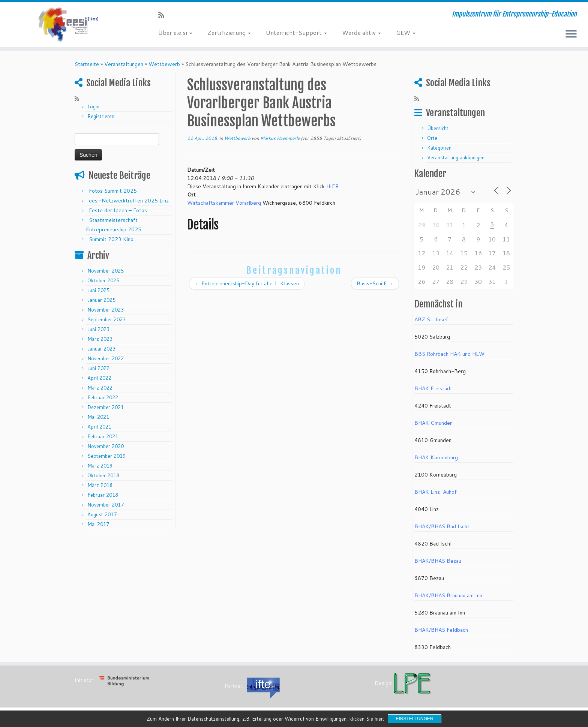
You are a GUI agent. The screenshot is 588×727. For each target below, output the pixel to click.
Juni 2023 (98, 329)
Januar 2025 (101, 300)
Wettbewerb (164, 64)
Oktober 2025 (103, 280)
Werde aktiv (361, 32)
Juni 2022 (98, 368)
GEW (406, 32)
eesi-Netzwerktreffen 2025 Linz (129, 201)
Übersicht (438, 128)
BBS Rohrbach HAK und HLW (449, 354)
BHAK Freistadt (433, 388)
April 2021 (99, 427)
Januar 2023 (101, 349)
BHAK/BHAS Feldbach (441, 630)
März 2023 (100, 339)
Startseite (87, 64)
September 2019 (106, 456)
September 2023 (106, 319)
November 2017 (106, 505)
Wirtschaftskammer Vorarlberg (224, 203)
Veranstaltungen (124, 64)
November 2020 (106, 446)
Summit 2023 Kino (111, 239)
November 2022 (106, 358)
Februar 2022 (103, 397)
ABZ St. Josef (431, 319)
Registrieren (101, 116)
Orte (432, 138)
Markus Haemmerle (280, 138)
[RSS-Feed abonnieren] (164, 15)
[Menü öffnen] (571, 34)
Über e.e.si (175, 32)
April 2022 (99, 378)
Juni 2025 (98, 290)
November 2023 (106, 310)
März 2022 (100, 388)
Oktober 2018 (103, 475)
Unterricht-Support (296, 32)
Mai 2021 (98, 417)
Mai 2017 (98, 524)
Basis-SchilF (375, 283)
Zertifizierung (229, 32)
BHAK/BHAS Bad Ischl (442, 526)
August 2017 (102, 514)
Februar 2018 (103, 495)
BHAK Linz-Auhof (436, 492)
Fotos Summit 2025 (113, 191)
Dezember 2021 (106, 407)
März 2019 (100, 466)
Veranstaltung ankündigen (456, 157)
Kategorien (439, 148)
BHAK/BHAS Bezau (438, 561)
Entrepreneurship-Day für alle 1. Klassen (247, 283)
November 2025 (106, 271)
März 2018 (100, 485)
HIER (332, 186)
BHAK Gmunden (433, 423)
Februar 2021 (103, 436)
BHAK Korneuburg (436, 457)
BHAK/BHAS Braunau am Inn (448, 595)
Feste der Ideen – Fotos (118, 210)
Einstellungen (414, 719)
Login (93, 106)
